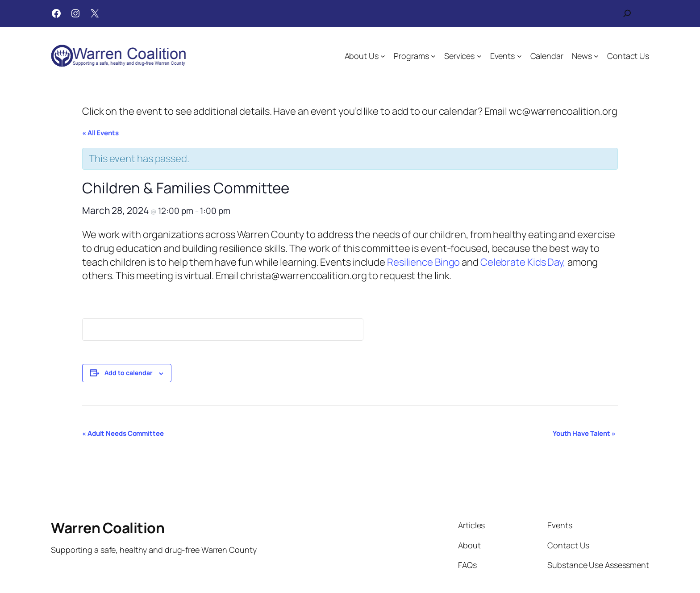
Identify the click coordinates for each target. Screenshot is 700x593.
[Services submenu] (479, 56)
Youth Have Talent (584, 433)
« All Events (100, 133)
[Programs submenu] (433, 56)
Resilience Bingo (423, 262)
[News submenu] (596, 56)
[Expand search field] (627, 13)
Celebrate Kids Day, (523, 262)
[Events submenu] (519, 56)
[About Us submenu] (383, 56)
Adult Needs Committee (123, 433)
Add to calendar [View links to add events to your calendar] (129, 373)
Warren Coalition (108, 528)
